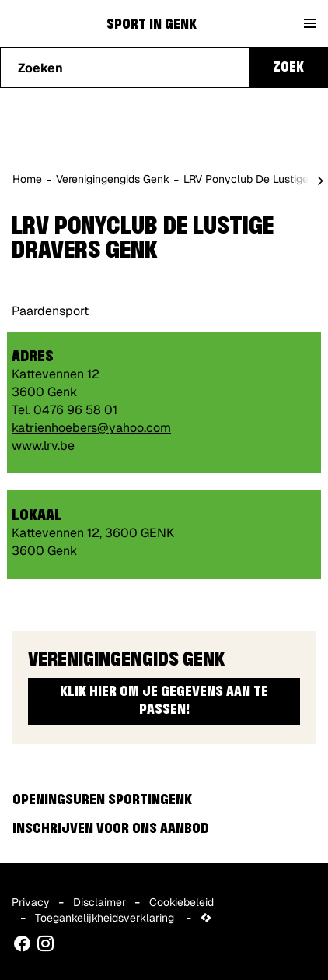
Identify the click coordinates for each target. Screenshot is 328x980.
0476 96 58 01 (75, 410)
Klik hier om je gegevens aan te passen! (164, 701)
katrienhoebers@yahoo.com (91, 428)
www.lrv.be (43, 446)
